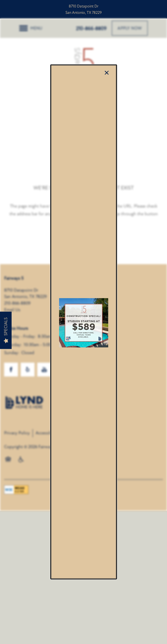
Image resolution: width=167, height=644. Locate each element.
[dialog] (84, 322)
